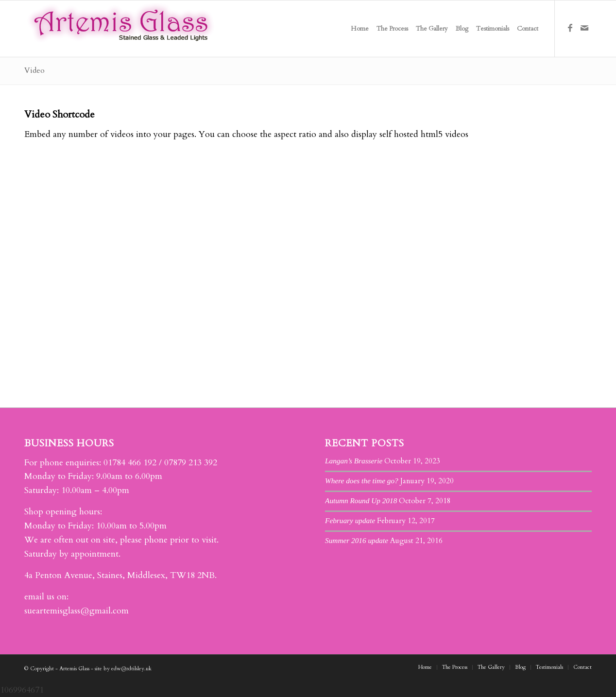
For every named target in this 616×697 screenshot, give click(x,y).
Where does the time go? (362, 481)
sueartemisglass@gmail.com (77, 611)
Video (34, 70)
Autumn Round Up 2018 (361, 501)
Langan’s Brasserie (354, 461)
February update (350, 520)
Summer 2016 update (357, 540)
